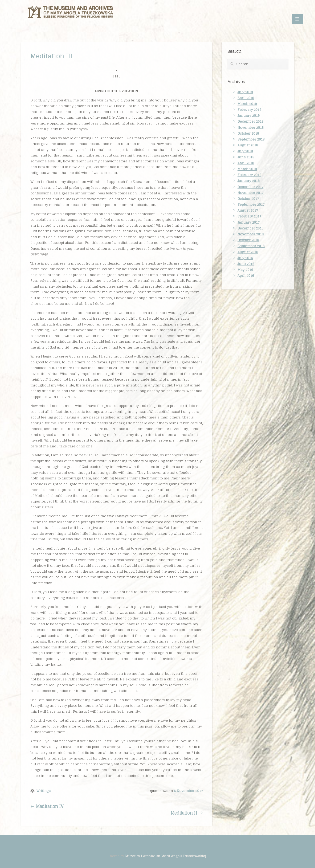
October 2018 (248, 133)
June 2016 (246, 264)
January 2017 (249, 222)
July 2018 (245, 151)
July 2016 (245, 258)
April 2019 (246, 98)
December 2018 (250, 121)
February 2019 (249, 110)
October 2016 (248, 240)
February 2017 (249, 216)
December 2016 (250, 228)
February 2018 (249, 175)
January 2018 (249, 181)
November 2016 (251, 234)
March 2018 (247, 169)
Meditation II (187, 813)
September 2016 (251, 246)
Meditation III (51, 56)
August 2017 (248, 210)
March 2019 (247, 104)
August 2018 (248, 145)
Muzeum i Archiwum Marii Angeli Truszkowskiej (166, 856)
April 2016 (246, 275)
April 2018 (246, 163)
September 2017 (251, 204)
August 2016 (248, 252)
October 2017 (248, 199)
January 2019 (249, 115)
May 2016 (245, 270)
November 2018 (251, 127)
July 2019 (245, 92)
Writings (44, 791)
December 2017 (250, 187)
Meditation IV (47, 806)
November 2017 (251, 193)
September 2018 (251, 139)
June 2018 (246, 157)
